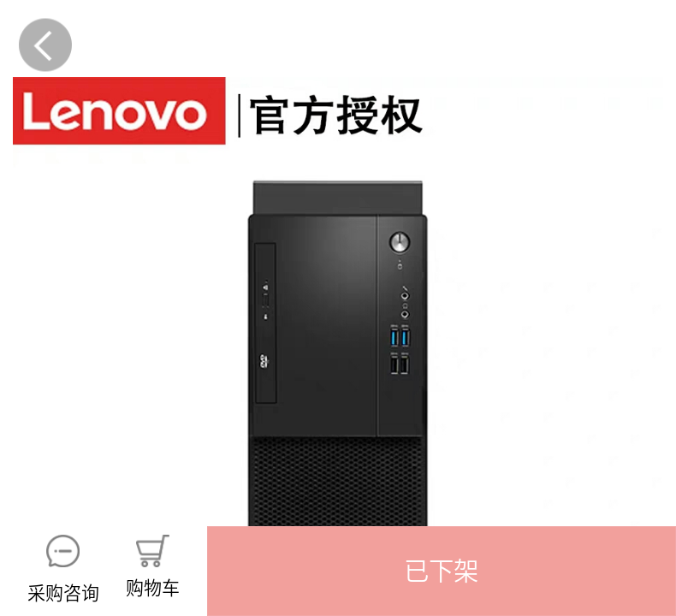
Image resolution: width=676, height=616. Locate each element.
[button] (442, 571)
